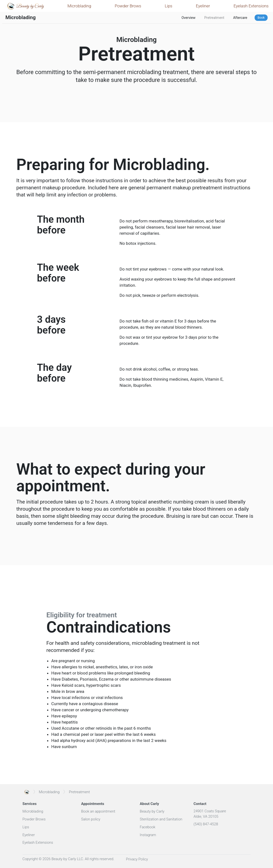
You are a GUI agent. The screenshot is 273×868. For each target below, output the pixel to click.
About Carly (149, 804)
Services (30, 804)
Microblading (79, 6)
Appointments (93, 804)
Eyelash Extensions (251, 6)
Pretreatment (214, 18)
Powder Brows (128, 6)
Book (261, 18)
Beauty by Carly (152, 811)
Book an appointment (98, 811)
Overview (188, 18)
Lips (169, 6)
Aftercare (240, 18)
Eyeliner (203, 6)
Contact (200, 804)
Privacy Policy (137, 859)
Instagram (148, 835)
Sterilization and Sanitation (161, 819)
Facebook (148, 827)
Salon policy (91, 819)
